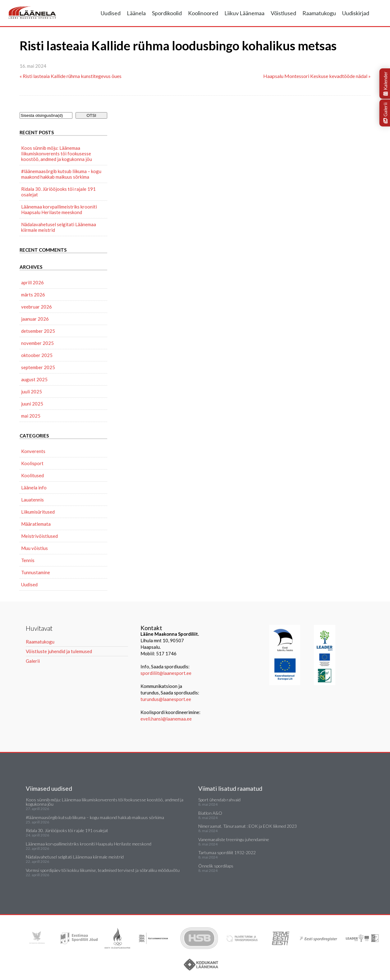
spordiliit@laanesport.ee (166, 673)
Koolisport (32, 463)
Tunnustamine (36, 572)
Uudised (111, 13)
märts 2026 (33, 295)
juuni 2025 (32, 404)
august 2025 (34, 379)
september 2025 (38, 367)
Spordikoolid (167, 13)
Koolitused (32, 475)
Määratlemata (36, 524)
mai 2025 (31, 416)
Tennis (28, 560)
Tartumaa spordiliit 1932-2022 (227, 852)
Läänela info (34, 488)
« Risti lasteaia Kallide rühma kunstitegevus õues (71, 76)
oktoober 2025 (37, 355)
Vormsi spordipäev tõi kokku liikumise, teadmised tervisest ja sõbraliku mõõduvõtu (103, 870)
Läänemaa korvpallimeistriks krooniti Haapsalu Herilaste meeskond (59, 209)
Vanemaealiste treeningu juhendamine (234, 839)
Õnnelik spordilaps (216, 866)
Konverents (33, 451)
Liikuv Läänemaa (244, 13)
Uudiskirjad (356, 13)
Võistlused (283, 13)
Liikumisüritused (38, 512)
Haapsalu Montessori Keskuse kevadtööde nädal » (317, 76)
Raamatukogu (319, 13)
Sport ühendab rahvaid (219, 800)
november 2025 (37, 343)
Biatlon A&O (210, 813)
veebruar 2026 (37, 307)
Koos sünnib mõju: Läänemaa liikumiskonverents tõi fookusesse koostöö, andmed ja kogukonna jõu (57, 153)
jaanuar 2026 (35, 319)
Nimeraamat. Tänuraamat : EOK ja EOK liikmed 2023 (248, 826)
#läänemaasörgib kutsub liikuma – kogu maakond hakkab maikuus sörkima (61, 174)
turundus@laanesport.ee (166, 699)
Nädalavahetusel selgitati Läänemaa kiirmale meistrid (59, 227)
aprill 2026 (32, 282)
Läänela (136, 13)
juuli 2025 (32, 392)
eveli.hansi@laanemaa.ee (166, 719)
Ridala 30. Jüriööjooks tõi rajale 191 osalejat (58, 192)
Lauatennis (32, 500)
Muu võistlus (34, 548)
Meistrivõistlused (39, 536)
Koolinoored (203, 13)
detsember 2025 (38, 331)
